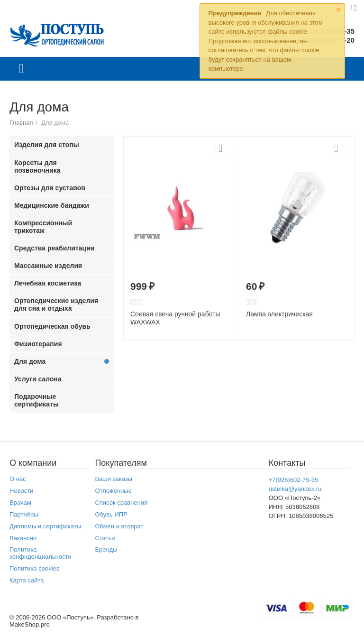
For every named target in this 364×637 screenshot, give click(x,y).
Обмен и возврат (119, 526)
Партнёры (24, 514)
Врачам (20, 503)
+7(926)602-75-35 (294, 480)
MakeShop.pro (30, 624)
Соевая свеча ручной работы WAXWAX (175, 318)
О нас (18, 479)
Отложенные (113, 491)
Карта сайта (27, 580)
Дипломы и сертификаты (45, 526)
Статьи (105, 538)
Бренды (106, 549)
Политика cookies (34, 568)
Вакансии (23, 538)
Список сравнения (121, 503)
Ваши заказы (114, 479)
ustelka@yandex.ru (295, 489)
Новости (21, 491)
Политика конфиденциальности (41, 553)
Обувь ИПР (111, 514)
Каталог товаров (21, 69)
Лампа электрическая (279, 314)
